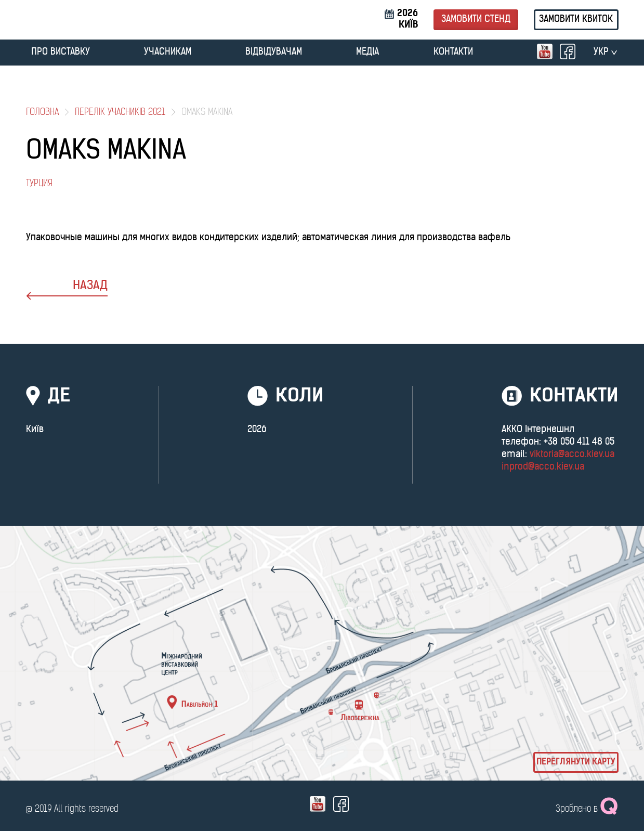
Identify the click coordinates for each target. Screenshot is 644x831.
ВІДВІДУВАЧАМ (274, 52)
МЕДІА (367, 52)
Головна (42, 113)
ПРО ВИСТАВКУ (61, 52)
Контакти (453, 52)
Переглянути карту (576, 762)
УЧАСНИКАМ (168, 52)
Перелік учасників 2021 (120, 113)
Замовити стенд (476, 20)
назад (67, 290)
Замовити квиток (576, 20)
